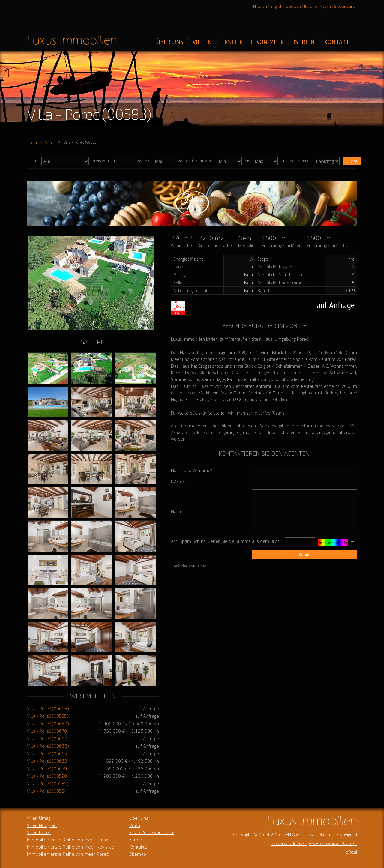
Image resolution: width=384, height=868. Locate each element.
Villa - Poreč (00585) (48, 783)
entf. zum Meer (200, 161)
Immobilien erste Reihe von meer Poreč (68, 854)
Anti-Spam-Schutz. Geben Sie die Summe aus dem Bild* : (226, 541)
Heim (32, 142)
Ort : (34, 161)
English (276, 6)
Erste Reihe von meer (152, 832)
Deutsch (293, 6)
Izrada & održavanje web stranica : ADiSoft (314, 843)
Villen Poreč (39, 832)
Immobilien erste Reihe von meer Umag (67, 840)
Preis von (100, 161)
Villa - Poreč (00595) (48, 716)
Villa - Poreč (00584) (48, 791)
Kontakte (138, 847)
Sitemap (138, 854)
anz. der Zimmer (296, 161)
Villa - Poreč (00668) (48, 708)
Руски (326, 6)
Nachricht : (181, 512)
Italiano (311, 6)
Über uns (139, 818)
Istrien (136, 840)
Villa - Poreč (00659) (48, 768)
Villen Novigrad (42, 825)
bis (147, 161)
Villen (50, 142)
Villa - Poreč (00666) (48, 746)
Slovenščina (345, 6)
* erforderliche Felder (189, 566)
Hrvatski (260, 6)
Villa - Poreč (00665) (48, 753)
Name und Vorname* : (193, 470)
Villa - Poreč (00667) (48, 738)
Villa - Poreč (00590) (48, 776)
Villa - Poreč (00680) (48, 723)
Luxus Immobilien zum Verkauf (72, 40)
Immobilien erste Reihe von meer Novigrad (71, 847)
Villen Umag (39, 818)
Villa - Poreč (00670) (48, 731)
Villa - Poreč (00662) (48, 761)
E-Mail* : (179, 482)
